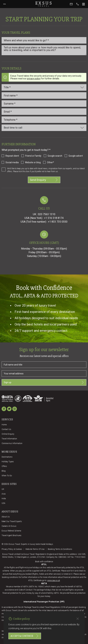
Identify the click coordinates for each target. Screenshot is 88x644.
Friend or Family (33, 156)
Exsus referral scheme (11, 531)
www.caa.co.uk (54, 580)
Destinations (7, 457)
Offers (4, 466)
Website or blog (33, 162)
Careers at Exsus (9, 526)
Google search (55, 156)
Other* (50, 162)
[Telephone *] (44, 120)
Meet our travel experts (12, 521)
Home (4, 425)
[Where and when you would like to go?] (44, 40)
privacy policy (34, 79)
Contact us (6, 429)
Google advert (76, 156)
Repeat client (12, 156)
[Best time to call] (44, 128)
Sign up (44, 382)
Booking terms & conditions (60, 549)
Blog (4, 471)
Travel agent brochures (12, 535)
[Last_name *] (44, 104)
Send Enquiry (44, 180)
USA (3, 503)
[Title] (44, 87)
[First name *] (44, 95)
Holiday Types (8, 462)
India (4, 499)
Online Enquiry (8, 434)
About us (6, 517)
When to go (7, 476)
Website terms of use (35, 549)
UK (3, 489)
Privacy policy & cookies (12, 549)
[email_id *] (44, 112)
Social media (12, 162)
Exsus (44, 4)
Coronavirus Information (12, 443)
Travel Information (9, 439)
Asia (4, 494)
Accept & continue (25, 636)
